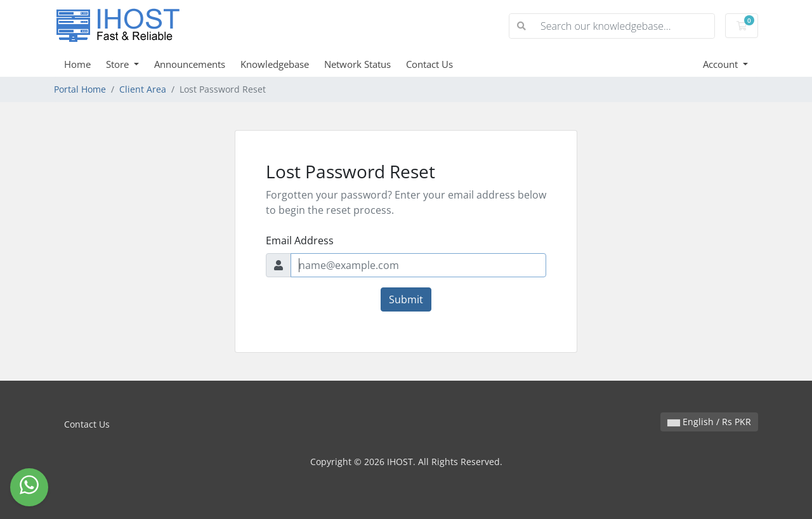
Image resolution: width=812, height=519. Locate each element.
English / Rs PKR (709, 422)
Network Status (357, 64)
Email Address (300, 240)
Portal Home (80, 89)
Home (77, 64)
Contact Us (429, 64)
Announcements (190, 64)
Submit (406, 299)
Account (722, 64)
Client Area (143, 89)
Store (119, 64)
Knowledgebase (275, 64)
